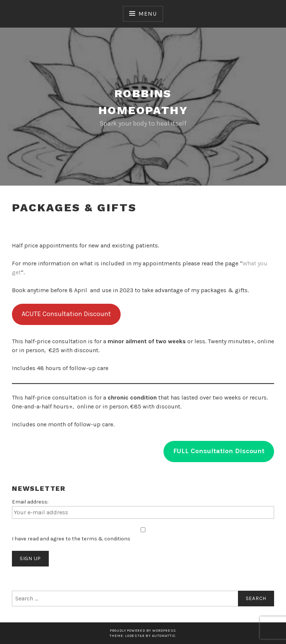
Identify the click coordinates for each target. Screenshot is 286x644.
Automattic (164, 636)
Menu (147, 14)
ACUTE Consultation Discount (66, 314)
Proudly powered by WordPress (143, 630)
